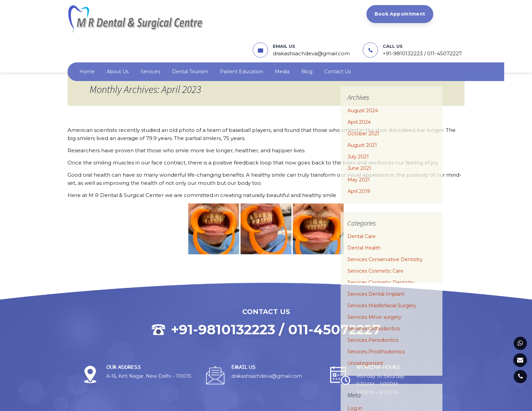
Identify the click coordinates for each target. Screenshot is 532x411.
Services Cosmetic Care (375, 240)
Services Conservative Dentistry (385, 228)
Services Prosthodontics (376, 320)
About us (118, 40)
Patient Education (241, 40)
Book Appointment (210, 14)
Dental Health (364, 217)
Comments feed (367, 400)
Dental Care (362, 205)
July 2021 (358, 125)
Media (282, 40)
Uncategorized (365, 332)
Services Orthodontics (374, 297)
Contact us (338, 40)
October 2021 (363, 102)
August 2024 (363, 79)
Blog (307, 40)
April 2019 (359, 160)
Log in (355, 377)
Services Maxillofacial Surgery (382, 274)
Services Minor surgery (374, 286)
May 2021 (359, 149)
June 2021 (359, 137)
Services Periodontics (373, 309)
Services (150, 40)
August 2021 (362, 114)
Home (87, 40)
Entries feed (362, 389)
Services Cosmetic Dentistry (381, 251)
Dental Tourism (190, 40)
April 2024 (359, 91)
